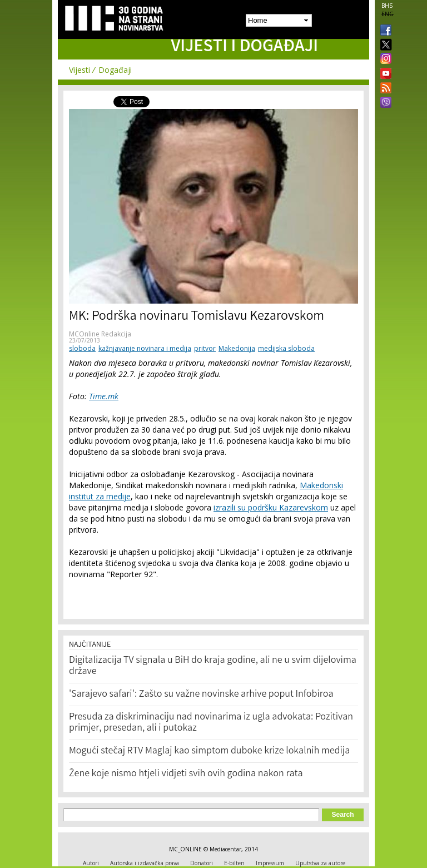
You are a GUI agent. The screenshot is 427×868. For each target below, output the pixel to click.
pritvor (205, 348)
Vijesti (80, 70)
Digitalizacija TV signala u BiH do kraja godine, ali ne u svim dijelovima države (213, 666)
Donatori (202, 863)
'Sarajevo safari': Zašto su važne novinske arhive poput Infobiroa (201, 695)
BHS (387, 6)
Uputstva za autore (320, 863)
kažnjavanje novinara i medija (145, 348)
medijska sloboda (286, 348)
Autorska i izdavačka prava (145, 863)
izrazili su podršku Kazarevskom (271, 507)
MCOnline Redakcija (100, 334)
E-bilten (234, 863)
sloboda (82, 348)
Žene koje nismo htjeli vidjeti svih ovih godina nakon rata (186, 774)
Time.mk (104, 396)
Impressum (270, 863)
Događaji (115, 70)
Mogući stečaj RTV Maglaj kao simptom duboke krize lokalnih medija (209, 751)
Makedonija (237, 348)
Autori (91, 863)
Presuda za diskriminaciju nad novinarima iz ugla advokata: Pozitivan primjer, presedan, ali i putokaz (211, 723)
